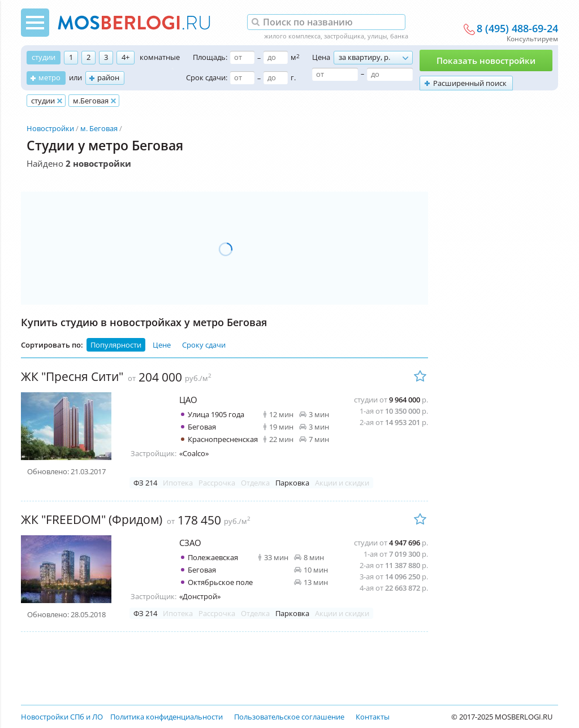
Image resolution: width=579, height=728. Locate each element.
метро (49, 77)
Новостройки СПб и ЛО (62, 717)
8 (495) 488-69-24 (517, 29)
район (108, 77)
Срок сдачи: (207, 77)
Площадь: (210, 57)
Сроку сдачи (204, 345)
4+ (126, 57)
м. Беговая (99, 128)
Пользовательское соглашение (289, 717)
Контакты (373, 717)
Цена (321, 57)
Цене (162, 345)
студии (44, 57)
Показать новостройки (486, 60)
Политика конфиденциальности (167, 717)
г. (293, 77)
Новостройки (50, 128)
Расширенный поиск (470, 83)
